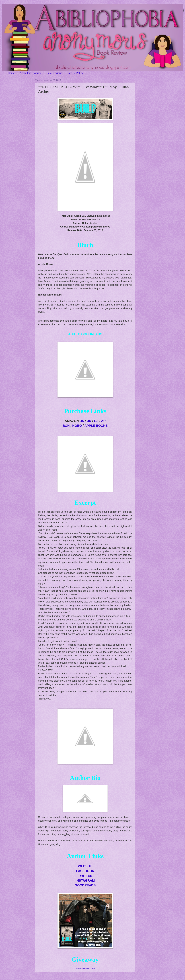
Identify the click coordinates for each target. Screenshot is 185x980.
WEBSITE (85, 866)
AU (103, 421)
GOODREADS (85, 885)
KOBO (77, 426)
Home (11, 73)
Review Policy (75, 73)
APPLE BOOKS (96, 426)
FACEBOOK (85, 871)
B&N (66, 426)
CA (96, 421)
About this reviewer (30, 73)
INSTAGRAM (85, 880)
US (82, 421)
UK (89, 421)
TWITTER (85, 876)
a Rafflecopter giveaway (85, 968)
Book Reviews (54, 73)
